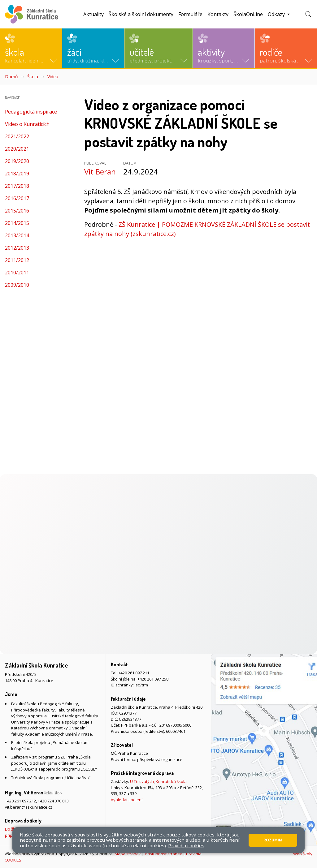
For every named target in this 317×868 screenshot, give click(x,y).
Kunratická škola (171, 781)
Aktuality (93, 14)
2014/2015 (17, 223)
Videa (53, 77)
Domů (11, 77)
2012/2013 (17, 248)
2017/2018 (17, 186)
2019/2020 (17, 161)
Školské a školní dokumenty (141, 14)
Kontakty (218, 14)
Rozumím (273, 840)
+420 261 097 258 (153, 679)
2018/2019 (17, 174)
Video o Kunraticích (27, 124)
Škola (33, 77)
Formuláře (190, 14)
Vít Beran (100, 172)
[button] (31, 48)
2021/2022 (17, 136)
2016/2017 (17, 198)
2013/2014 (17, 235)
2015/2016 (17, 211)
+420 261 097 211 (134, 673)
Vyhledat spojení (127, 800)
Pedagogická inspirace (31, 112)
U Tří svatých (142, 781)
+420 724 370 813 (53, 801)
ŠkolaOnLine (248, 14)
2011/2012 (17, 260)
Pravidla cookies (186, 845)
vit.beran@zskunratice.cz (29, 807)
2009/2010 (17, 285)
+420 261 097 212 (20, 801)
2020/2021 (17, 149)
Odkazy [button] (277, 14)
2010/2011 (17, 273)
